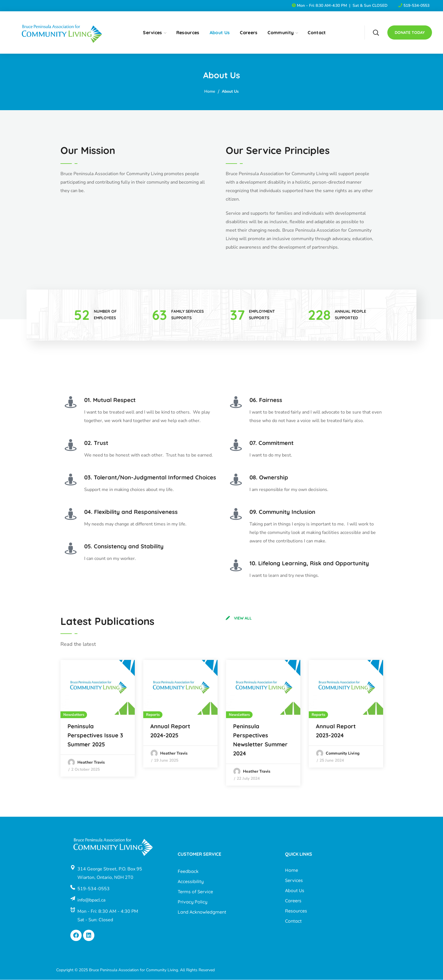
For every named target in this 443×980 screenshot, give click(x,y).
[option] (98, 719)
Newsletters (74, 715)
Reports (153, 715)
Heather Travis (91, 763)
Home (210, 91)
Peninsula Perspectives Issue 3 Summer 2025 (95, 736)
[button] (376, 32)
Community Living (343, 754)
